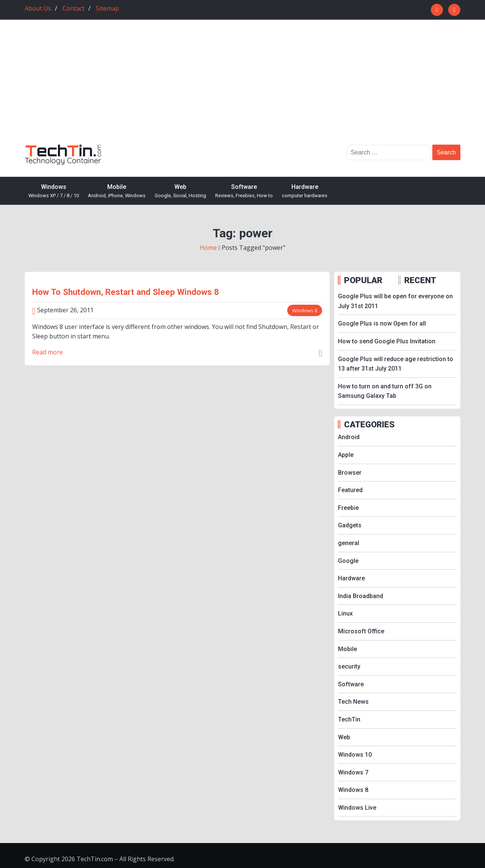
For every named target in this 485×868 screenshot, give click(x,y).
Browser (350, 473)
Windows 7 (353, 772)
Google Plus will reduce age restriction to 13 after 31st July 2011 (396, 364)
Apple (346, 455)
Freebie (348, 508)
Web (180, 191)
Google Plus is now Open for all (382, 323)
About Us (38, 8)
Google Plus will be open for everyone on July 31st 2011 (395, 301)
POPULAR (363, 280)
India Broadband (361, 596)
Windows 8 (305, 310)
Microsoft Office (361, 631)
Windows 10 (355, 755)
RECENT (420, 280)
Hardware (305, 191)
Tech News (353, 702)
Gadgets (350, 525)
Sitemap (107, 8)
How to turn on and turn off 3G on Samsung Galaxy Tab (385, 391)
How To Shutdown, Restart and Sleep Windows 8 (126, 292)
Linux (345, 613)
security (349, 666)
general (349, 543)
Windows (54, 191)
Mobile (117, 191)
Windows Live (357, 808)
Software (244, 191)
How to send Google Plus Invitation (387, 341)
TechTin (349, 719)
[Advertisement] (242, 88)
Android (349, 437)
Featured (350, 490)
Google (348, 561)
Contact (74, 8)
